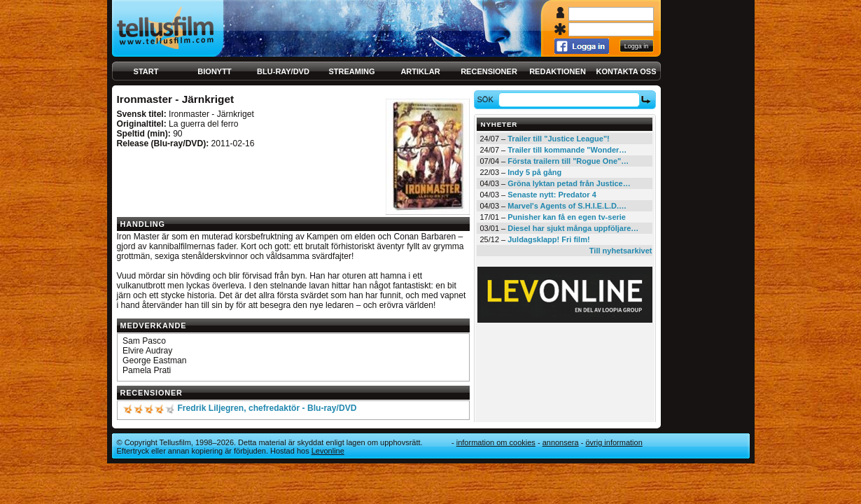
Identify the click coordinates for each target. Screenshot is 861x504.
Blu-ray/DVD (283, 71)
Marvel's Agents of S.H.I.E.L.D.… (567, 206)
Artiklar (420, 71)
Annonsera (561, 442)
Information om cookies (496, 442)
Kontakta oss (626, 71)
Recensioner (489, 71)
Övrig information (614, 442)
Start (146, 71)
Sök (487, 99)
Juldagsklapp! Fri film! (548, 239)
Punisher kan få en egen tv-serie (567, 217)
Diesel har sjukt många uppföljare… (573, 228)
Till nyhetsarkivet (621, 251)
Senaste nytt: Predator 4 (552, 195)
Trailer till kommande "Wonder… (567, 150)
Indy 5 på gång (534, 172)
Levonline (328, 451)
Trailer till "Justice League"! (559, 139)
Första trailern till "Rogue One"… (568, 161)
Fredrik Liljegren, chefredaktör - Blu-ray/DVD (267, 408)
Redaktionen (558, 71)
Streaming (352, 71)
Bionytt (214, 71)
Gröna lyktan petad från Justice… (569, 183)
